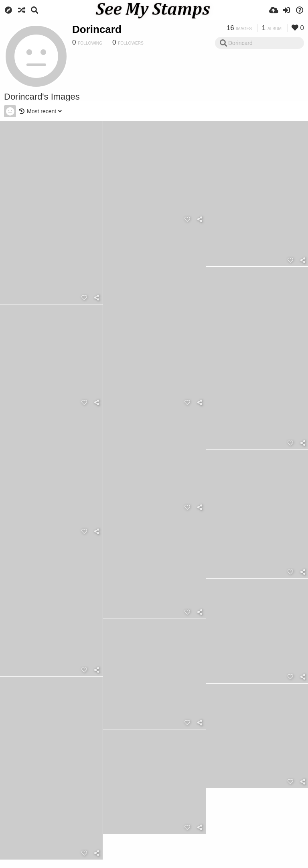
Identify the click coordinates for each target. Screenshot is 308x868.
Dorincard (97, 29)
